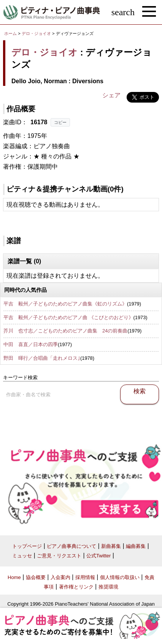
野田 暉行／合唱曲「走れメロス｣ (42, 358)
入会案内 (60, 577)
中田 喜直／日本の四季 (31, 344)
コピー (60, 122)
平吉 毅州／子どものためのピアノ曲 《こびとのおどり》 (68, 317)
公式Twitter (98, 556)
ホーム (10, 33)
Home (14, 577)
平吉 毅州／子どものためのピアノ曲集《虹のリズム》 (65, 304)
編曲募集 (136, 546)
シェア (111, 95)
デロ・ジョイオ (36, 33)
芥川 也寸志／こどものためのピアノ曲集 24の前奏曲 (65, 331)
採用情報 (85, 577)
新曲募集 (111, 546)
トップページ (27, 546)
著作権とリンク (76, 587)
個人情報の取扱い (120, 577)
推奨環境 (108, 587)
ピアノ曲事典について (71, 546)
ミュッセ (22, 556)
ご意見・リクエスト (59, 556)
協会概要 (36, 577)
